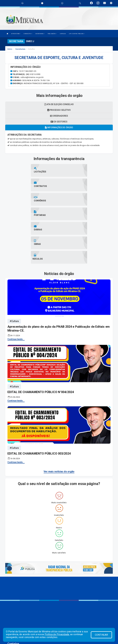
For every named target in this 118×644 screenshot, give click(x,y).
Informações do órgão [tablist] (59, 127)
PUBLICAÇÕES (52, 34)
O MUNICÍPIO (28, 34)
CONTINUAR (101, 635)
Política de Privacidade (57, 634)
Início (10, 49)
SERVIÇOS (63, 34)
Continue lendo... (16, 295)
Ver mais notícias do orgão (59, 428)
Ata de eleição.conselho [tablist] (59, 104)
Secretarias (20, 49)
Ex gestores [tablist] (59, 122)
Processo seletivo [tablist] (59, 110)
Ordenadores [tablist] (59, 116)
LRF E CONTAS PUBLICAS (77, 34)
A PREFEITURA (16, 34)
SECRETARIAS (40, 34)
